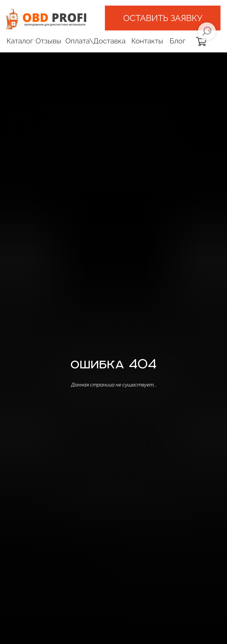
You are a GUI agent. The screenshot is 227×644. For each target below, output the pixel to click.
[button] (163, 18)
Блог (177, 41)
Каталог (20, 41)
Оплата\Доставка (95, 41)
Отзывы (48, 41)
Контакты (147, 41)
